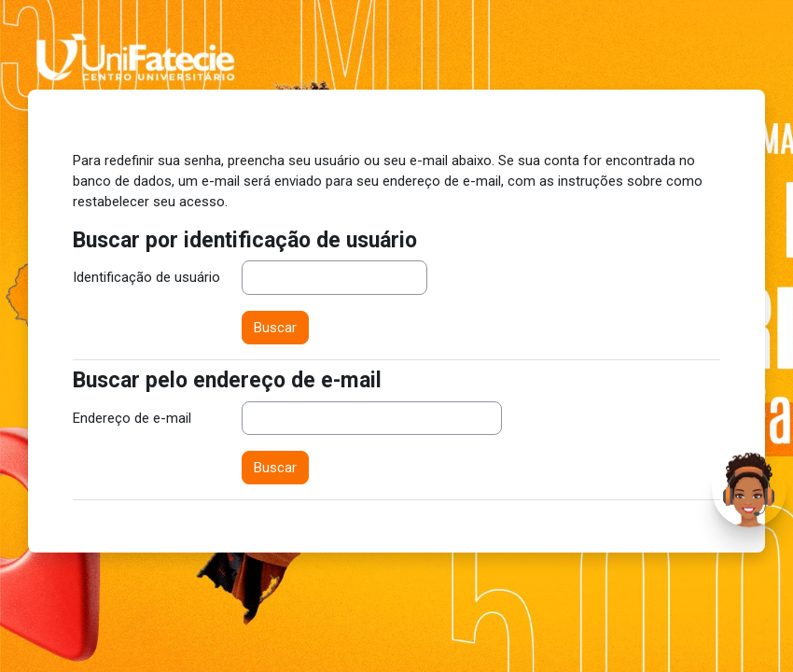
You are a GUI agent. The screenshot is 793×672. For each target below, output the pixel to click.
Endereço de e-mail (132, 418)
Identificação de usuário (146, 277)
